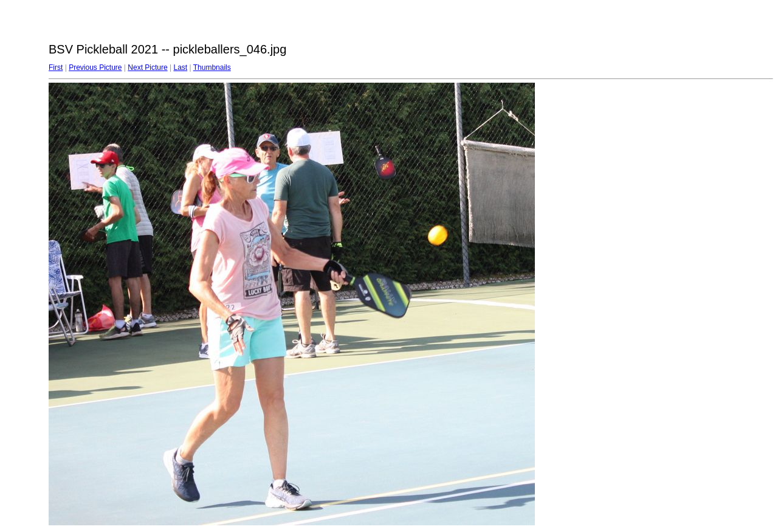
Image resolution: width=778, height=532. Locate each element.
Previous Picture (95, 67)
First (56, 67)
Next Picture (147, 67)
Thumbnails (212, 67)
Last (180, 67)
